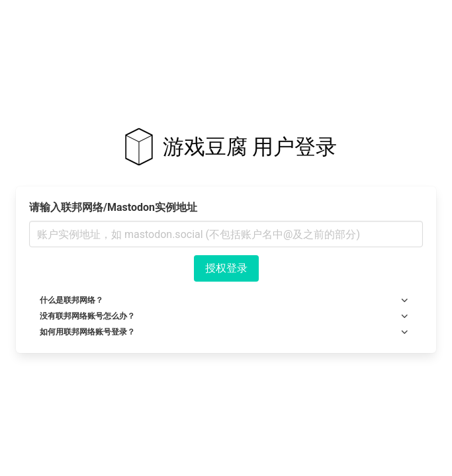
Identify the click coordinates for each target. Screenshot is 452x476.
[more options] (404, 300)
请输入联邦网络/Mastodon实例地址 (113, 207)
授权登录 (226, 268)
